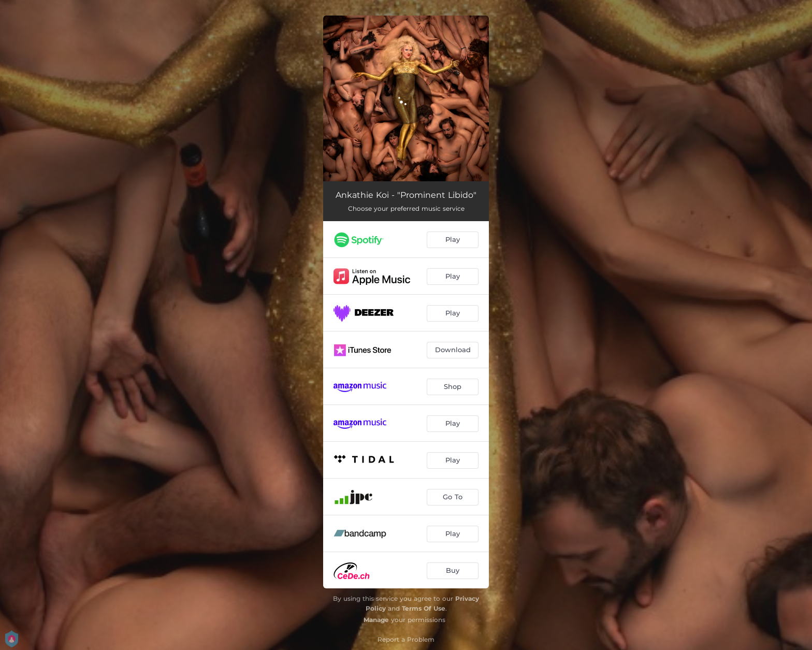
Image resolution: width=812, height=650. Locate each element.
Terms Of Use (424, 608)
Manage (376, 620)
